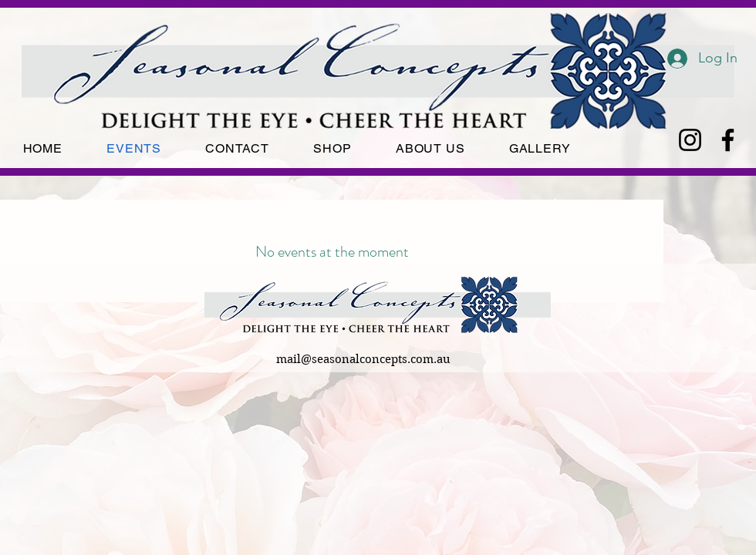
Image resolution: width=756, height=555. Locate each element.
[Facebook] (728, 140)
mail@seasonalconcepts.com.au (363, 359)
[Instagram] (690, 140)
